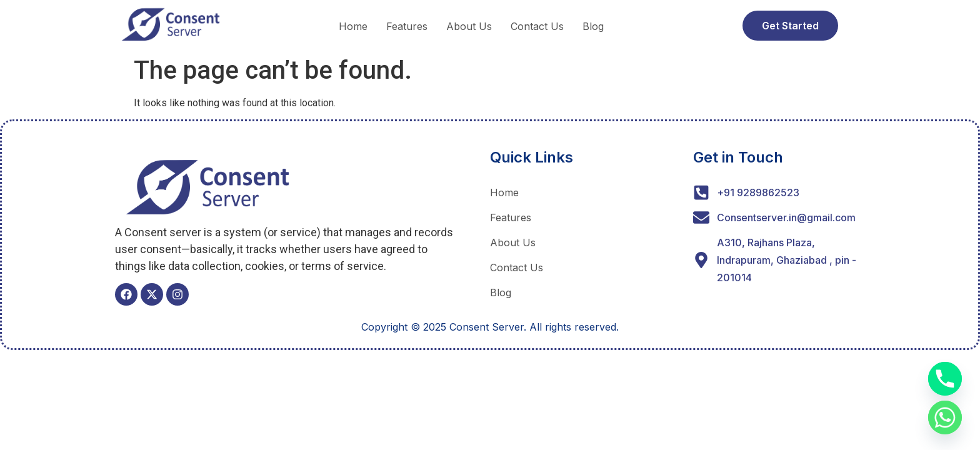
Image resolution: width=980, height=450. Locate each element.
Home (353, 26)
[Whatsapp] (945, 417)
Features (407, 26)
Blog (593, 26)
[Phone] (945, 379)
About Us (469, 26)
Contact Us (537, 26)
